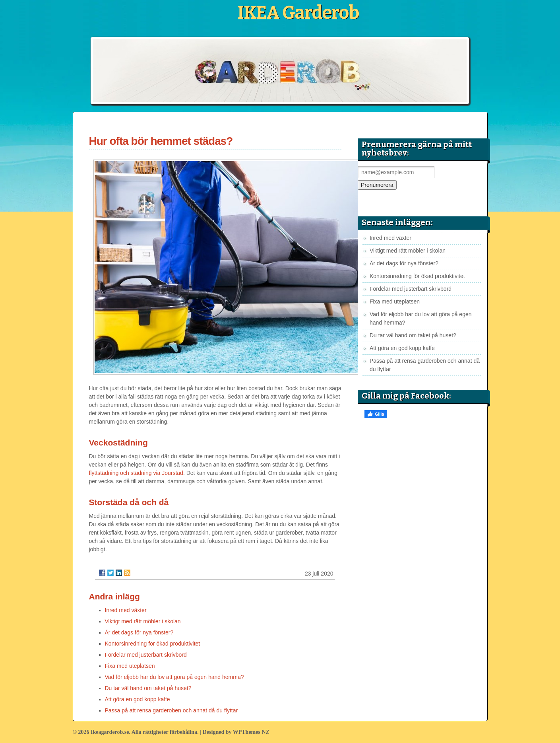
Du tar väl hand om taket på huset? (148, 688)
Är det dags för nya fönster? (139, 632)
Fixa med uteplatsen (130, 666)
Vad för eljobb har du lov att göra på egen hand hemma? (174, 677)
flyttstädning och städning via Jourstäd (136, 473)
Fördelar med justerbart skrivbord (146, 655)
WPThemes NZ (251, 732)
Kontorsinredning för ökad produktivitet (153, 644)
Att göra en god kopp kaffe (138, 699)
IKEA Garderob (298, 13)
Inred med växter (126, 610)
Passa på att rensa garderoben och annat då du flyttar (171, 710)
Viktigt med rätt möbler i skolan (143, 621)
